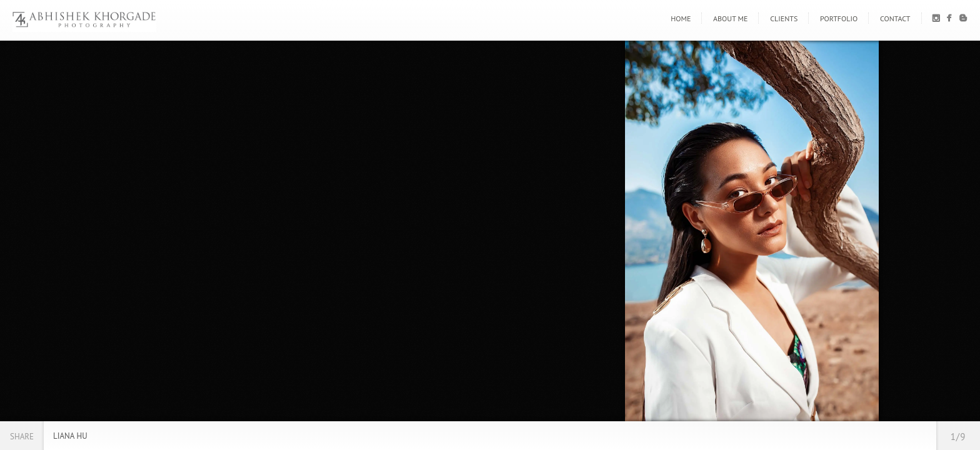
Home (681, 18)
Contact (895, 18)
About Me (730, 18)
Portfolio (839, 18)
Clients (784, 18)
